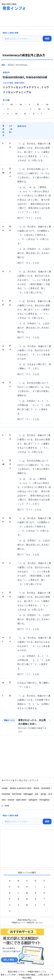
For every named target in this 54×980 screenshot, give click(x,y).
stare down (21, 800)
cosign (5, 788)
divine (37, 788)
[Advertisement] (23, 19)
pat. (37, 794)
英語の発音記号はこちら (27, 920)
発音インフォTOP (8, 975)
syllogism (33, 800)
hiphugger (28, 794)
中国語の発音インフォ (37, 972)
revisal (11, 800)
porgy (43, 794)
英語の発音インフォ (16, 972)
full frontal (17, 794)
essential (6, 794)
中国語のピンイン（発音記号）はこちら (27, 923)
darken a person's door (21, 788)
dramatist (46, 788)
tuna (7, 806)
